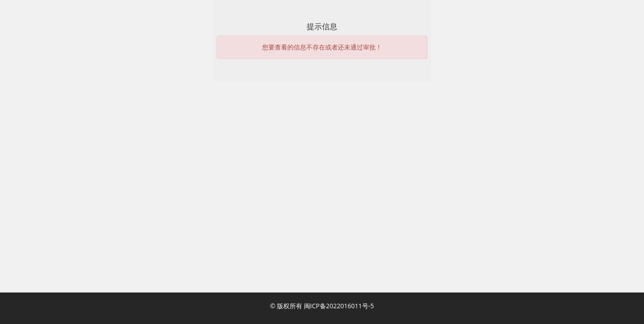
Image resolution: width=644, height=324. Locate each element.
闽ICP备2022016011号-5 (339, 306)
